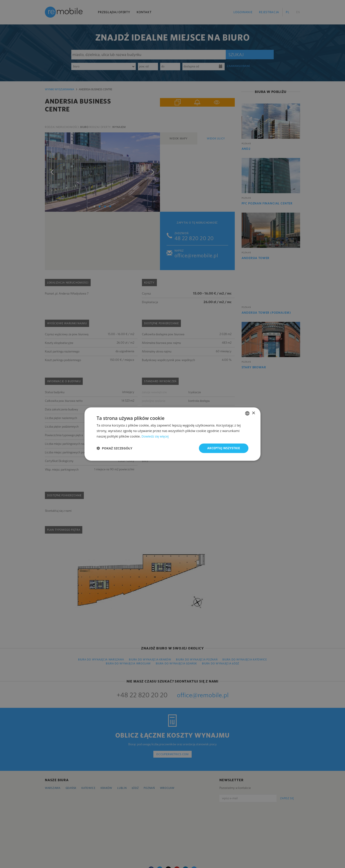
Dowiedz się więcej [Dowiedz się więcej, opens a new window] (156, 436)
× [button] (253, 413)
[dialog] (172, 434)
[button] (114, 448)
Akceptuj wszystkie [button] (223, 448)
